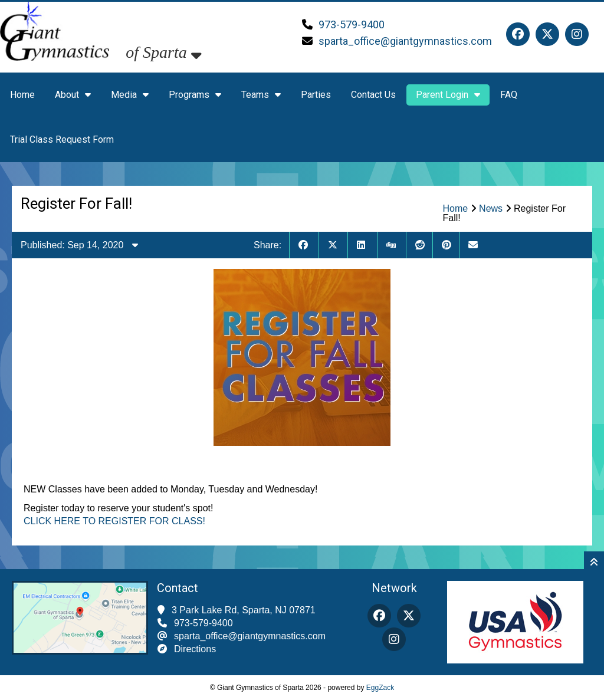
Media (130, 95)
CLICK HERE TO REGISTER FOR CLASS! (114, 521)
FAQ (509, 95)
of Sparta (163, 52)
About (73, 95)
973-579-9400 (352, 24)
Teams (261, 95)
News (491, 208)
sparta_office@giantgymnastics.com (405, 41)
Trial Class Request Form (62, 139)
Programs (195, 95)
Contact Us (373, 95)
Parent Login (448, 95)
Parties (316, 95)
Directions (195, 649)
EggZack (380, 688)
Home (22, 95)
